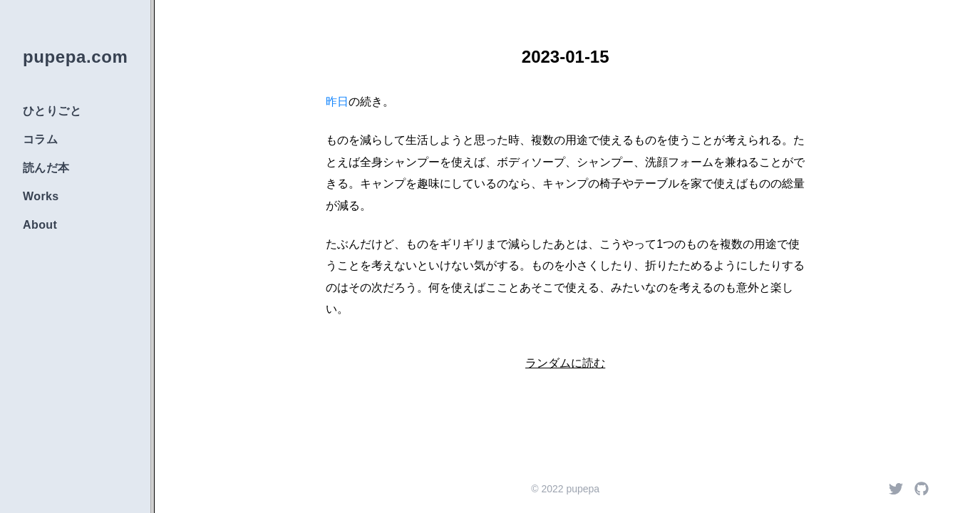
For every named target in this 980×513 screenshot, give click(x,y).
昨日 (337, 102)
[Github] (922, 489)
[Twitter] (896, 489)
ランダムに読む (565, 363)
